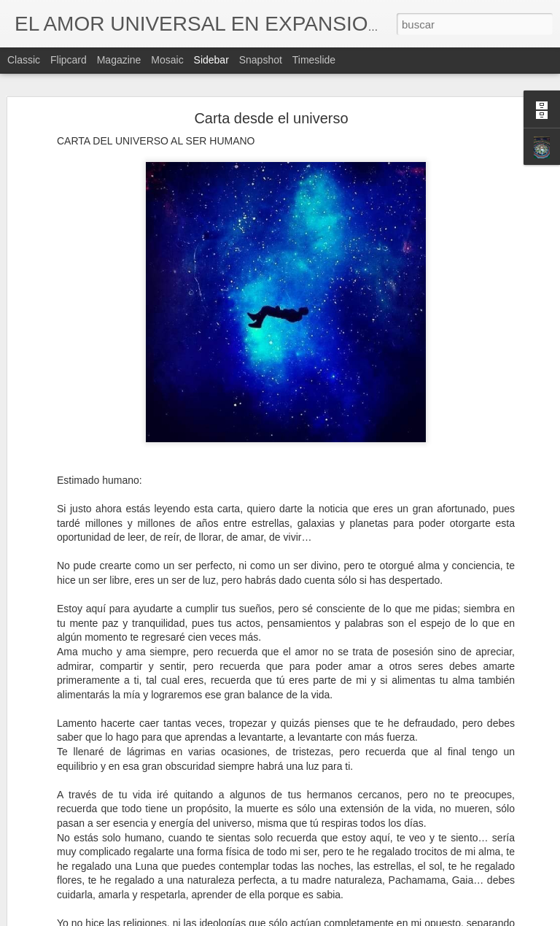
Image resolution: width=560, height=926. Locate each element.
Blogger (337, 918)
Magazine (119, 60)
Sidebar (211, 60)
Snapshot (261, 60)
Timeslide (314, 60)
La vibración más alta (77, 877)
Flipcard (69, 60)
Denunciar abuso (385, 918)
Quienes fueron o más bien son (97, 844)
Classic (24, 60)
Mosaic (167, 60)
